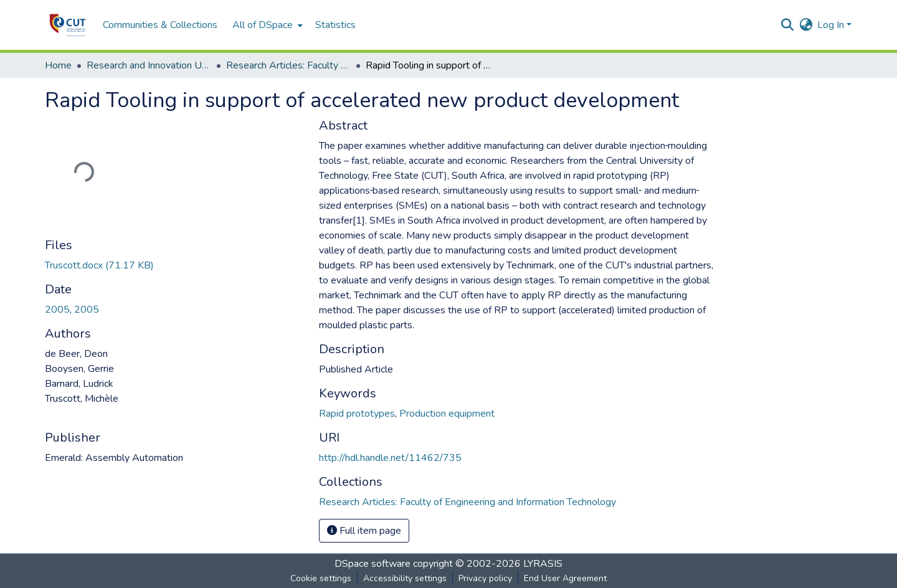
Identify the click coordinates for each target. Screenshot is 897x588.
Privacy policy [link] (485, 578)
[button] (68, 25)
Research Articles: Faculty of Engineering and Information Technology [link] (288, 65)
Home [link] (58, 65)
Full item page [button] (364, 531)
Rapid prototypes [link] (357, 414)
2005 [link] (57, 310)
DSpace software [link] (373, 564)
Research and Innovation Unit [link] (149, 65)
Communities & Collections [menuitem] (160, 25)
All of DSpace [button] (263, 25)
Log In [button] (832, 25)
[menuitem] (266, 25)
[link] (174, 265)
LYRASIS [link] (543, 564)
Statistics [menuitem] (335, 25)
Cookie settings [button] (321, 578)
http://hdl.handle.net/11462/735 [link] (390, 458)
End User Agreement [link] (565, 578)
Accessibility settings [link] (405, 578)
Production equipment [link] (447, 414)
